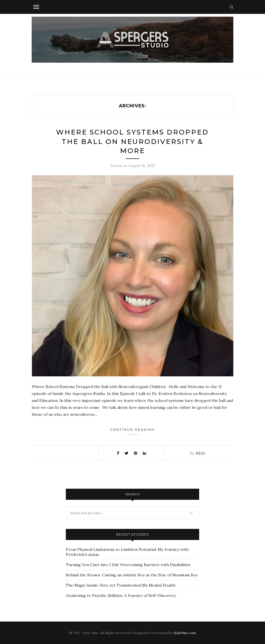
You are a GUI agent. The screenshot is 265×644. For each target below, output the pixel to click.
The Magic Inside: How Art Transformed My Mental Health (121, 585)
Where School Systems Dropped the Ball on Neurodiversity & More (132, 141)
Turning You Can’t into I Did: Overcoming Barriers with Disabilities (128, 565)
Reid (201, 453)
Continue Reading (133, 431)
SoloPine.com (185, 633)
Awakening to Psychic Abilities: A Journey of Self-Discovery (121, 595)
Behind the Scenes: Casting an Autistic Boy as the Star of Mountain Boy (132, 575)
